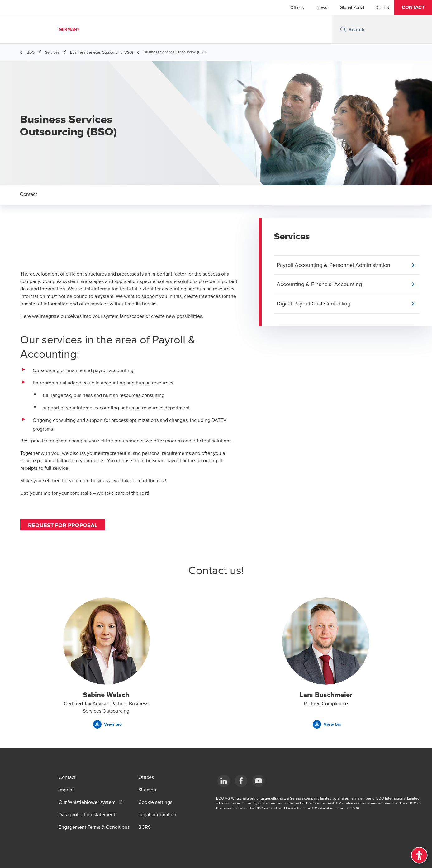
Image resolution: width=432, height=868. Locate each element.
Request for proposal (63, 525)
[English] (387, 7)
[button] (413, 7)
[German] (378, 7)
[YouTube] (259, 781)
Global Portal (352, 7)
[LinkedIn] (224, 781)
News (322, 7)
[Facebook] (241, 781)
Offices (297, 7)
